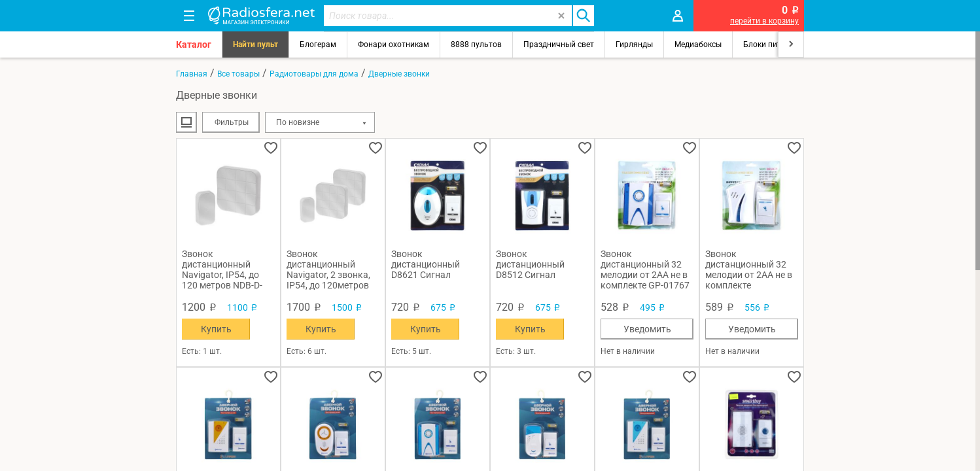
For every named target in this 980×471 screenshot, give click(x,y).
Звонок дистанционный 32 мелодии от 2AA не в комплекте (749, 270)
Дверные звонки (399, 74)
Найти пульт (255, 44)
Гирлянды (634, 44)
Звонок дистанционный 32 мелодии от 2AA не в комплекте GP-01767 (645, 270)
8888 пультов (476, 44)
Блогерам (318, 44)
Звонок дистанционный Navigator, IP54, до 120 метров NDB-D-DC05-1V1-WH (222, 270)
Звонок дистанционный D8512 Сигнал (530, 264)
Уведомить (647, 329)
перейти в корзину (764, 21)
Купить (216, 329)
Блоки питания (771, 44)
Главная (192, 74)
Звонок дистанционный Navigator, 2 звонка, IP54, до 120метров (328, 270)
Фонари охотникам (394, 44)
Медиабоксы (698, 44)
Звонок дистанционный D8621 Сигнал (426, 264)
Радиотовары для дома (314, 74)
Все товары (238, 74)
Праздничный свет (559, 44)
